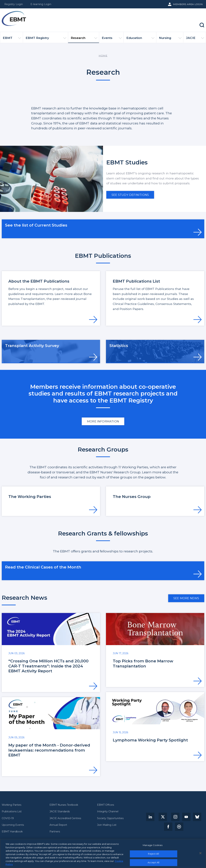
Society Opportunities (110, 818)
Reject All (153, 854)
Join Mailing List (107, 825)
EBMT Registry (46, 39)
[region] (103, 853)
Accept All (153, 862)
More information (103, 421)
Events (112, 39)
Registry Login (14, 4)
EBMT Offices (106, 805)
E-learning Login (41, 4)
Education (140, 39)
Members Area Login (188, 4)
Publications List (12, 812)
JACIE (195, 39)
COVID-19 (8, 818)
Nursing (170, 39)
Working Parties (12, 805)
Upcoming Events (13, 825)
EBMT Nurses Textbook (64, 805)
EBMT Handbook (12, 832)
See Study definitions (130, 195)
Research (84, 39)
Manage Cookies (153, 845)
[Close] (200, 853)
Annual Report (58, 825)
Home (103, 56)
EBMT (12, 39)
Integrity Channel (108, 812)
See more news (186, 598)
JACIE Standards (60, 812)
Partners (55, 832)
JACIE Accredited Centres (65, 818)
